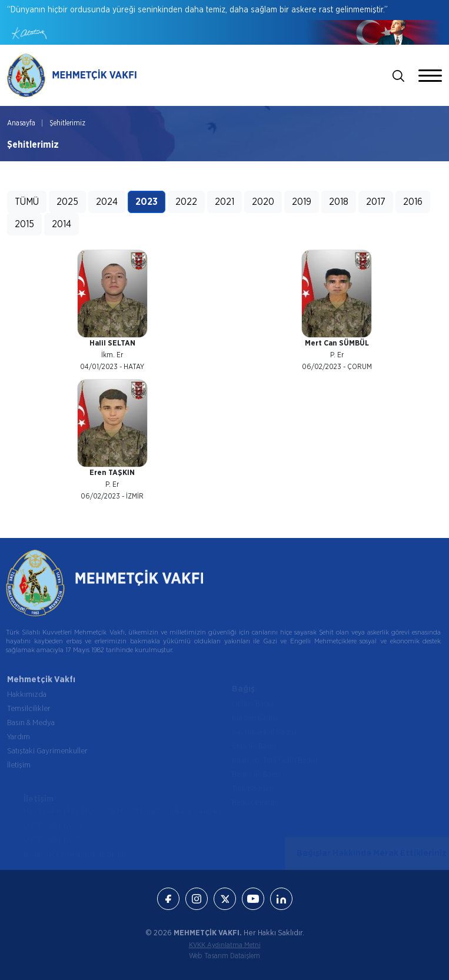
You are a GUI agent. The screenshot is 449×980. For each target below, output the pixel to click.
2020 (263, 202)
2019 (302, 202)
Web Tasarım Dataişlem (224, 956)
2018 (339, 202)
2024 (107, 202)
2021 (224, 202)
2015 (24, 224)
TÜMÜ (27, 202)
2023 (147, 202)
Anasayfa (21, 123)
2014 (61, 224)
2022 (186, 202)
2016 (413, 202)
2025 (67, 202)
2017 (376, 202)
